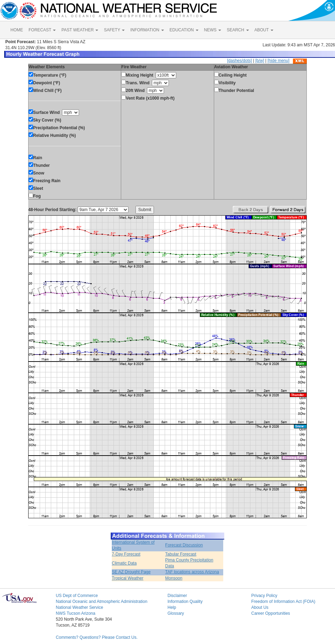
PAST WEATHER (80, 30)
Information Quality (185, 602)
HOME (17, 30)
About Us (260, 607)
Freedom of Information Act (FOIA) (283, 602)
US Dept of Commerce (77, 596)
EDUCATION (184, 30)
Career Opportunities (270, 613)
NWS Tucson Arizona (75, 613)
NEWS (213, 30)
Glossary (176, 613)
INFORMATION (147, 30)
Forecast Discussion (184, 545)
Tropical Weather (128, 578)
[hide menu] (278, 61)
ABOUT (264, 30)
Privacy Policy (264, 596)
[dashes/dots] (239, 61)
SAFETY (114, 30)
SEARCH (238, 30)
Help (172, 607)
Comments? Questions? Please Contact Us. (97, 637)
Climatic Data (124, 563)
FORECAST (42, 30)
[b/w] (260, 61)
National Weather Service (79, 607)
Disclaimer (177, 596)
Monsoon (174, 578)
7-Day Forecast (126, 554)
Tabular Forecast (181, 554)
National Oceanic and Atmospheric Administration (102, 602)
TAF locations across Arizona (192, 572)
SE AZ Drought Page (131, 572)
